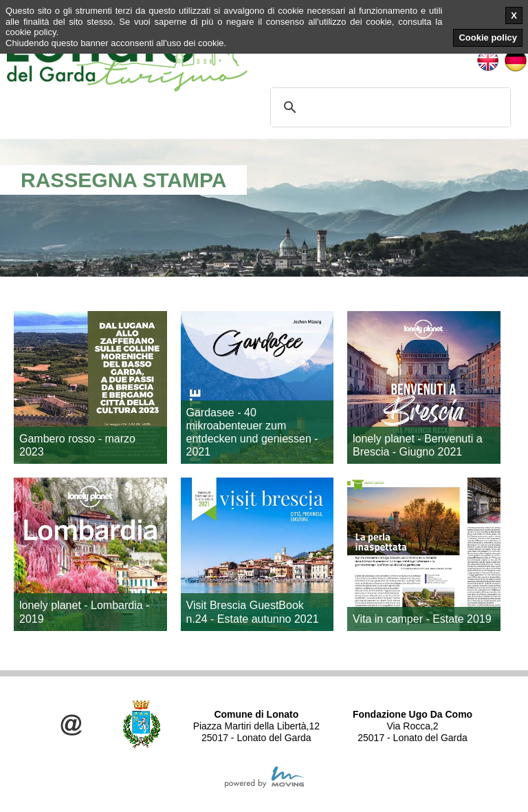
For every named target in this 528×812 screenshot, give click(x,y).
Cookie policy (488, 38)
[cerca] (388, 107)
